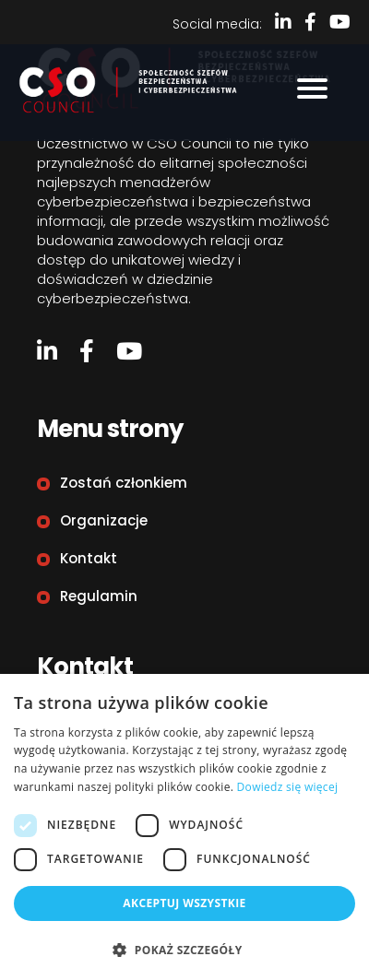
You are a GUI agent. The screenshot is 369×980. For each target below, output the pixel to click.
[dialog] (184, 827)
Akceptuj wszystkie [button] (184, 903)
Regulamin (99, 596)
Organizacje (104, 520)
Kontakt (89, 558)
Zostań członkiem (124, 483)
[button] (184, 950)
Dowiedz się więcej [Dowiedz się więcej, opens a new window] (288, 787)
